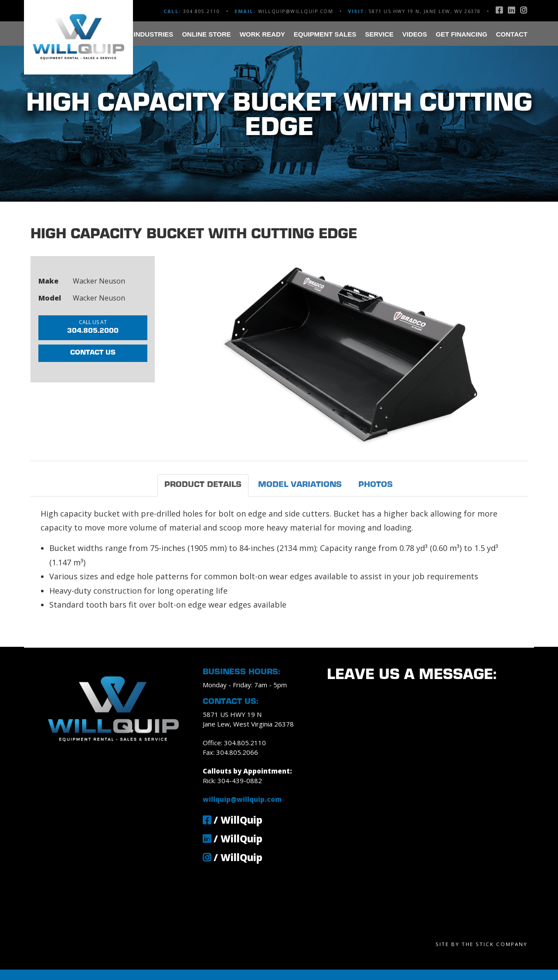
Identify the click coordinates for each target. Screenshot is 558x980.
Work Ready (262, 34)
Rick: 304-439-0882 (232, 781)
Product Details (203, 485)
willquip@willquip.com (296, 11)
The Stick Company (495, 944)
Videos (415, 34)
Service (379, 34)
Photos (376, 485)
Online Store (206, 34)
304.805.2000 (93, 327)
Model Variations (300, 485)
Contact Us (93, 354)
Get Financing (461, 34)
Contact (512, 34)
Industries (154, 34)
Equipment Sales (325, 34)
